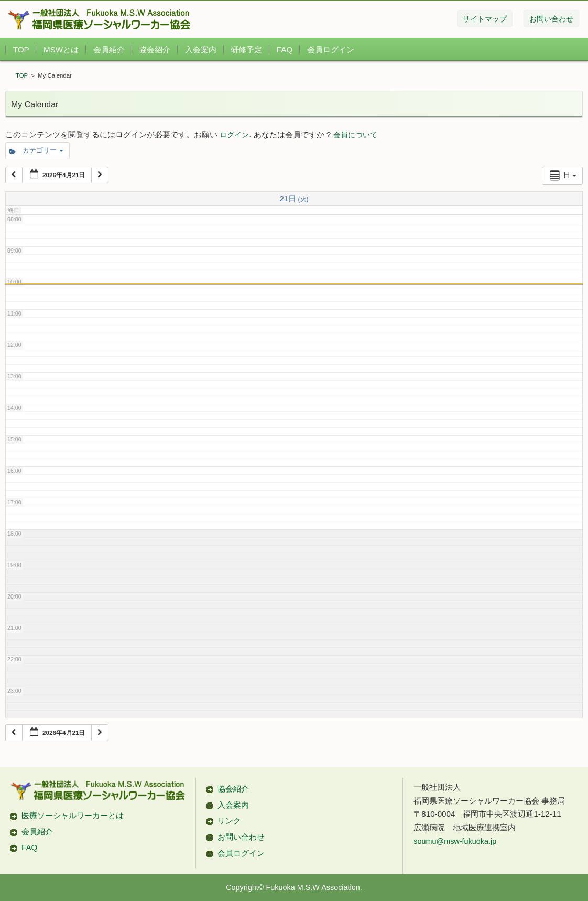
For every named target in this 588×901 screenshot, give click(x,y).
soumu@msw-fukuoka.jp (455, 588)
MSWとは (61, 50)
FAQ (285, 50)
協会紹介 (155, 50)
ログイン (234, 135)
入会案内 (201, 50)
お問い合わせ (241, 583)
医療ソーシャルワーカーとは (73, 562)
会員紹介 (109, 50)
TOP (21, 50)
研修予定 (246, 50)
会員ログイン (331, 50)
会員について (355, 135)
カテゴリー (36, 150)
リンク (229, 567)
